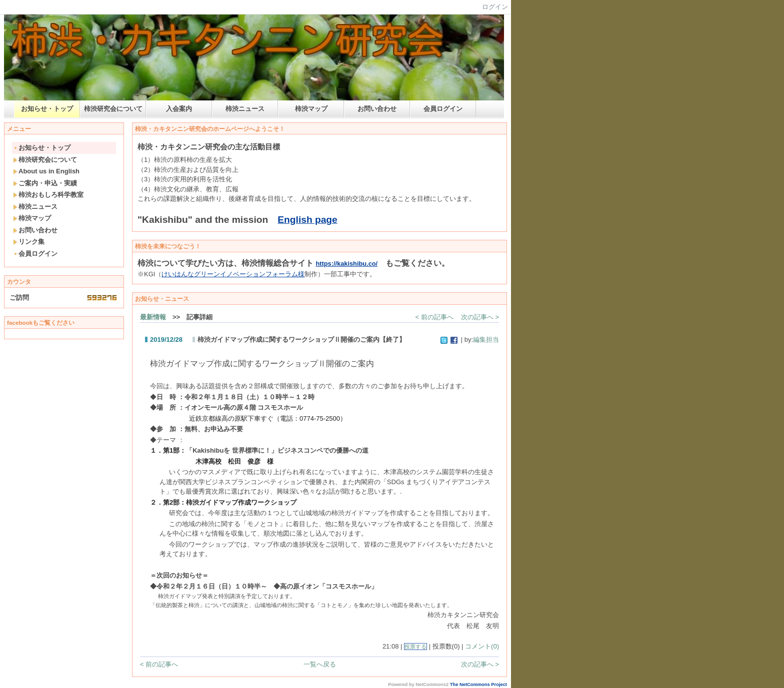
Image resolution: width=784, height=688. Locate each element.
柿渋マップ (311, 109)
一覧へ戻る (320, 664)
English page (307, 220)
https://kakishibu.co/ (346, 264)
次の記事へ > (480, 317)
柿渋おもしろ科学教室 (48, 195)
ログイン (495, 7)
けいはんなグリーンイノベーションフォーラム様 (233, 274)
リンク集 (29, 242)
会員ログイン (443, 109)
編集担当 (486, 340)
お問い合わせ (377, 109)
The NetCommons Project (478, 685)
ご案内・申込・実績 (45, 183)
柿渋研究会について (113, 109)
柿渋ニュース (245, 109)
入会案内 (179, 109)
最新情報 (153, 317)
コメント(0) (482, 646)
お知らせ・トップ (47, 109)
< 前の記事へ (434, 317)
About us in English (46, 171)
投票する (415, 647)
